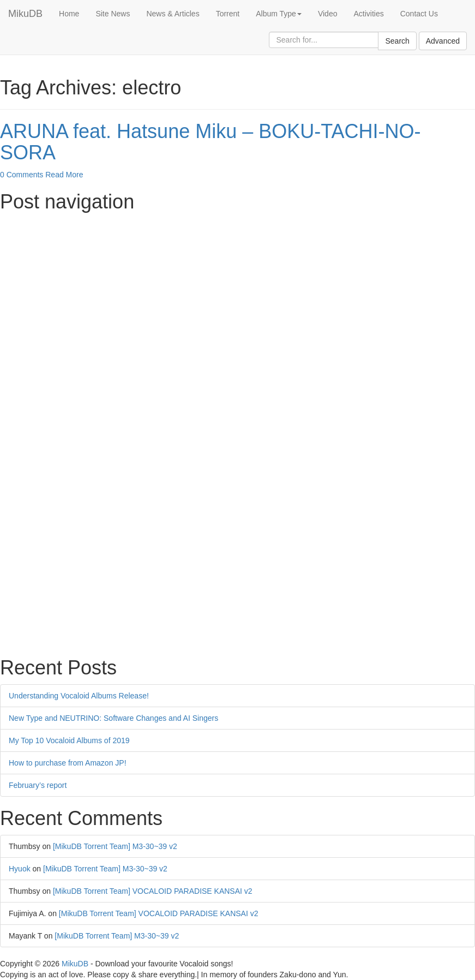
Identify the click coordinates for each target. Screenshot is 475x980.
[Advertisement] (237, 294)
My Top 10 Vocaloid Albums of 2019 (69, 740)
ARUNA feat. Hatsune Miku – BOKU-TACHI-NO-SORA (211, 142)
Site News (113, 14)
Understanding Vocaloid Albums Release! (79, 696)
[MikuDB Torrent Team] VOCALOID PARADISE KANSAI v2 (153, 891)
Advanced (443, 41)
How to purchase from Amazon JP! (68, 763)
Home (69, 14)
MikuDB (25, 14)
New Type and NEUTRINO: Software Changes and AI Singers (113, 718)
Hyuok (20, 869)
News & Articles (173, 14)
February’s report (38, 785)
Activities (368, 14)
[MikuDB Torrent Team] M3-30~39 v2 (115, 846)
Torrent (228, 14)
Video (328, 14)
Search (397, 41)
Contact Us (419, 14)
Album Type (279, 14)
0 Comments (22, 175)
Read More (64, 175)
